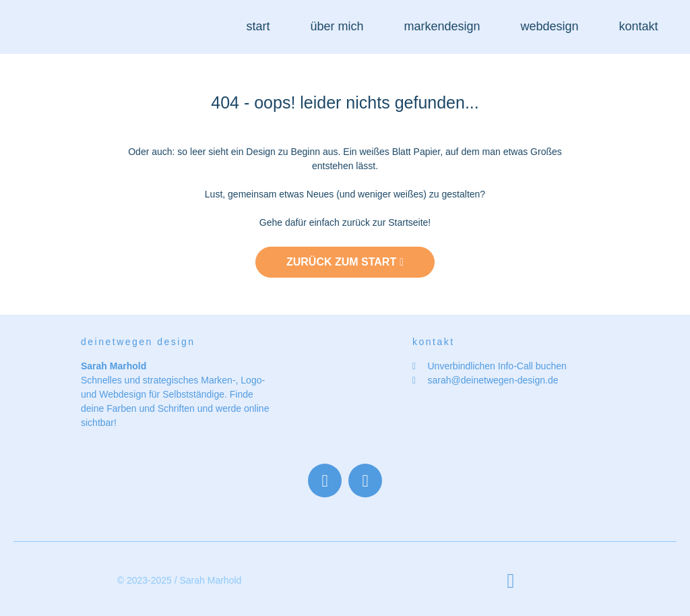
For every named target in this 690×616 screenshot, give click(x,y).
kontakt (639, 26)
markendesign (442, 26)
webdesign (550, 26)
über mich (337, 26)
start (258, 26)
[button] (511, 581)
